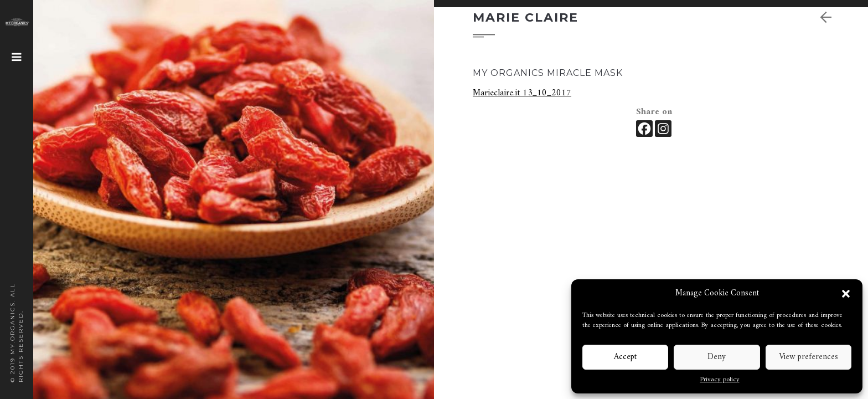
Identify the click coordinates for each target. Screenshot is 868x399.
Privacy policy (720, 380)
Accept (625, 357)
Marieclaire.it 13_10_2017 (522, 93)
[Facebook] (644, 129)
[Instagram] (663, 129)
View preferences (808, 357)
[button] (846, 294)
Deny (717, 357)
